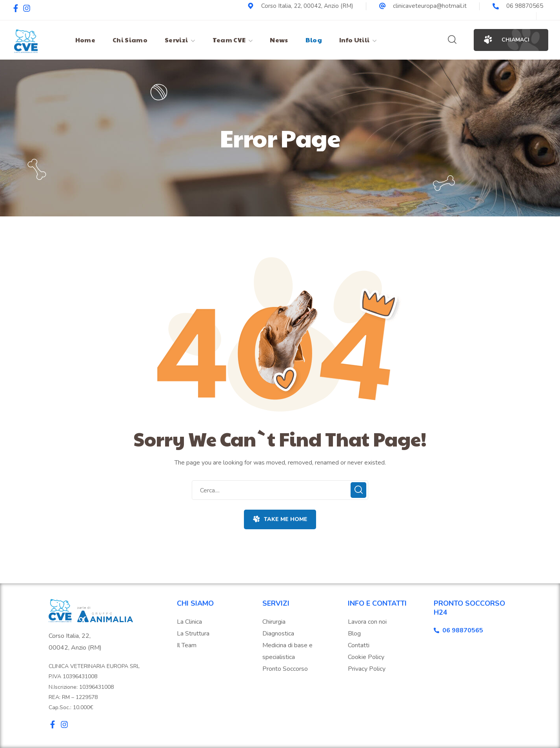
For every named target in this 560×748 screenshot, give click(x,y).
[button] (452, 40)
